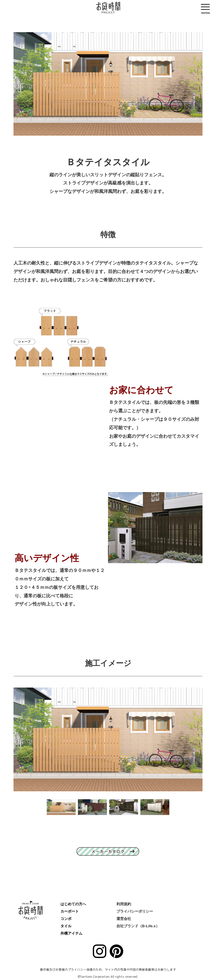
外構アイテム (71, 933)
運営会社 (124, 919)
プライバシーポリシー (135, 911)
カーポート (70, 911)
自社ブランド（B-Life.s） (138, 926)
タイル (66, 926)
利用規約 (124, 904)
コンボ (66, 919)
